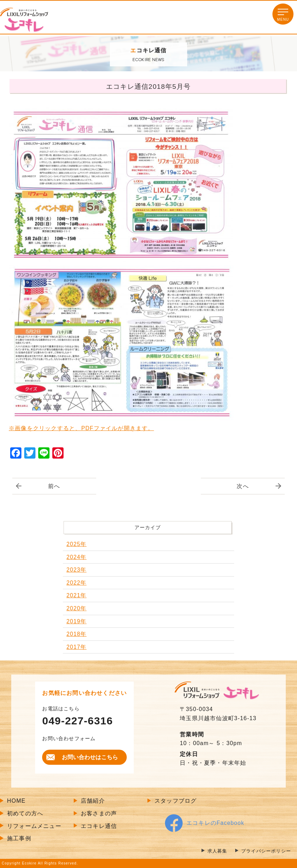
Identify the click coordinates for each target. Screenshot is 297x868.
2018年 (77, 634)
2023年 (77, 570)
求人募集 (213, 851)
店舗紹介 (93, 801)
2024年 (77, 557)
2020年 (77, 608)
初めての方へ (25, 813)
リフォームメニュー (34, 826)
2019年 (77, 621)
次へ (243, 486)
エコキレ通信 (99, 826)
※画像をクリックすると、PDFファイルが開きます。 (81, 428)
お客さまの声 (99, 813)
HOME (16, 801)
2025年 (77, 544)
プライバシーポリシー (264, 851)
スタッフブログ (176, 801)
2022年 (77, 583)
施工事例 (19, 839)
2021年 (77, 596)
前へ (54, 486)
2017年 (77, 647)
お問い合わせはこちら (90, 757)
